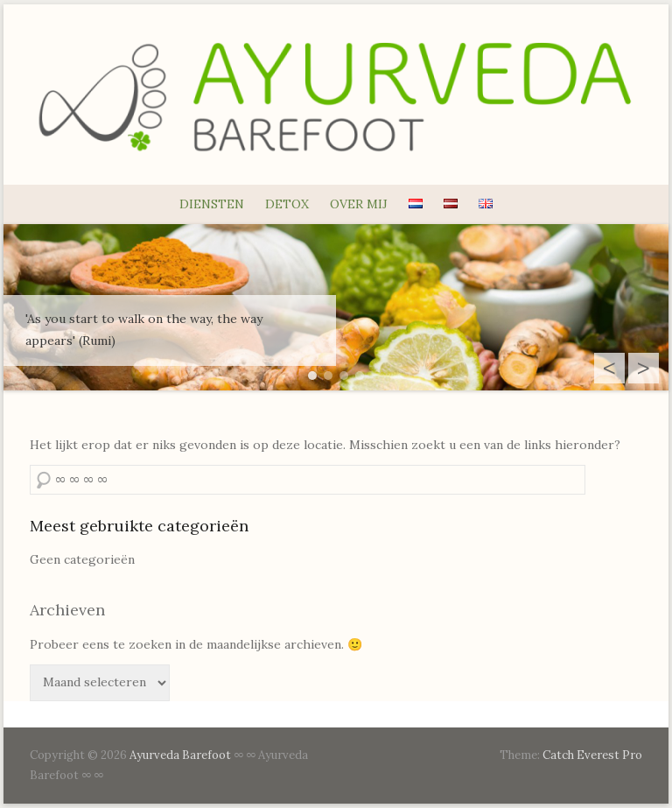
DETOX (287, 204)
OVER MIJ (359, 204)
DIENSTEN (212, 204)
